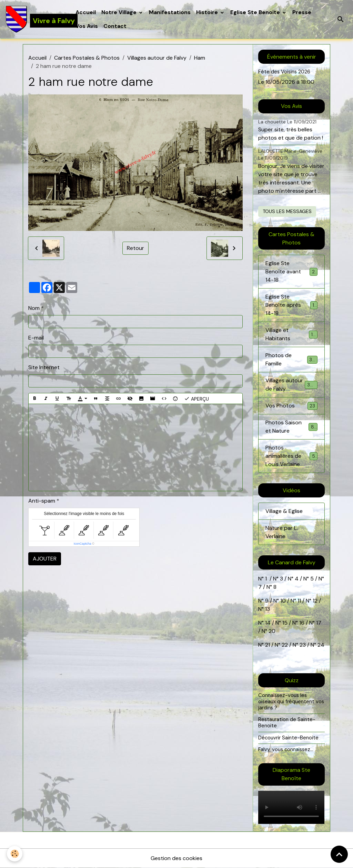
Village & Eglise (284, 511)
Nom (34, 308)
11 (299, 601)
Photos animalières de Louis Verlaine (292, 456)
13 (268, 609)
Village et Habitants (291, 334)
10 (282, 601)
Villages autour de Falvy (157, 58)
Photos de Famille (291, 359)
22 (284, 645)
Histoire (208, 12)
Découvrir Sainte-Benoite (288, 738)
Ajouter (45, 559)
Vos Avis (87, 26)
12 (316, 601)
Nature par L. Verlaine (282, 532)
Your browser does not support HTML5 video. (291, 807)
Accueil (86, 12)
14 (268, 623)
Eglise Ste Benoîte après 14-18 (291, 305)
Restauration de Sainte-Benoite (287, 723)
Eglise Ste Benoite (256, 12)
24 (320, 645)
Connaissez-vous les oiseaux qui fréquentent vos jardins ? (291, 701)
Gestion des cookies (176, 858)
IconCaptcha (83, 544)
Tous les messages (287, 211)
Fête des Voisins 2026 (284, 72)
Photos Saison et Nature (291, 427)
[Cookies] (15, 854)
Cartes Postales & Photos (87, 58)
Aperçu (196, 398)
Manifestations (170, 12)
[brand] (36, 19)
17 (319, 623)
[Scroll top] (339, 854)
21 (268, 645)
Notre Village (120, 12)
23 (303, 645)
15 (285, 623)
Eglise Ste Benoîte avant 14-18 (291, 271)
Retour (135, 248)
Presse (302, 12)
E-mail (36, 338)
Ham (200, 58)
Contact (115, 26)
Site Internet (44, 367)
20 (271, 631)
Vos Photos (291, 406)
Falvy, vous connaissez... (286, 749)
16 (302, 623)
